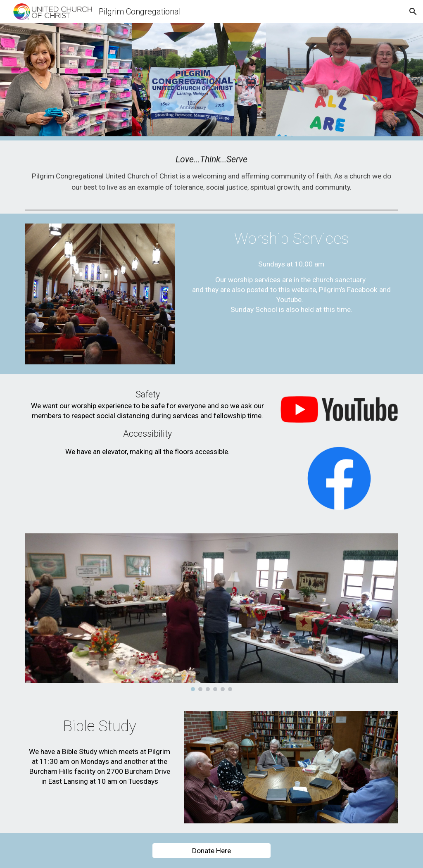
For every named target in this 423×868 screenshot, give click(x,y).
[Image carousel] (212, 612)
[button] (413, 12)
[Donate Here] (211, 851)
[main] (212, 173)
